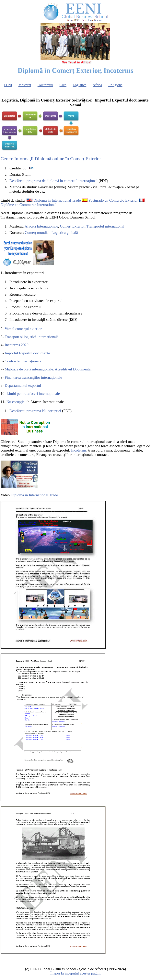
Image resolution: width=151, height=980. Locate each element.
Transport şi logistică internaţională (32, 337)
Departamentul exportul (23, 385)
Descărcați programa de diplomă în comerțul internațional (53, 181)
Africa (97, 85)
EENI (8, 85)
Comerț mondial (37, 233)
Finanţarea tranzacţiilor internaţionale (33, 377)
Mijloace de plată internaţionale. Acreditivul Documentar (48, 369)
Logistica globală (65, 233)
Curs (63, 85)
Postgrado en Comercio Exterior (113, 200)
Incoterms (79, 450)
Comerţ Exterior (72, 226)
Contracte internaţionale (23, 361)
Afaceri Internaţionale (41, 226)
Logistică (80, 85)
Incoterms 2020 (17, 345)
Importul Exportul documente (27, 353)
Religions (115, 85)
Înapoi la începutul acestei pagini (75, 973)
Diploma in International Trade (57, 200)
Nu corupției (16, 402)
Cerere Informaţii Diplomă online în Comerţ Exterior (51, 159)
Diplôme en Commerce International (29, 205)
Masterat (25, 85)
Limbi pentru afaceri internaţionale (33, 394)
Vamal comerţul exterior (23, 329)
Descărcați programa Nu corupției (35, 411)
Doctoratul (45, 85)
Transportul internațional (105, 226)
